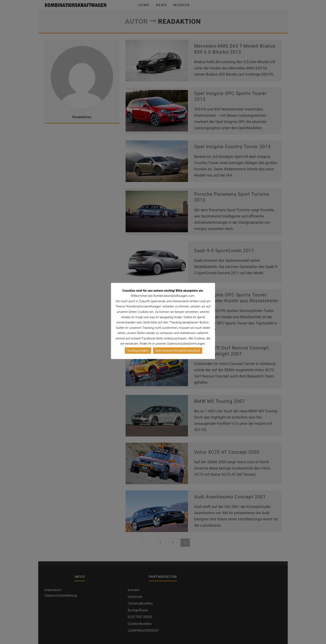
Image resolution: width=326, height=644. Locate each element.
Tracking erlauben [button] (138, 351)
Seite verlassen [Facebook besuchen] (178, 351)
